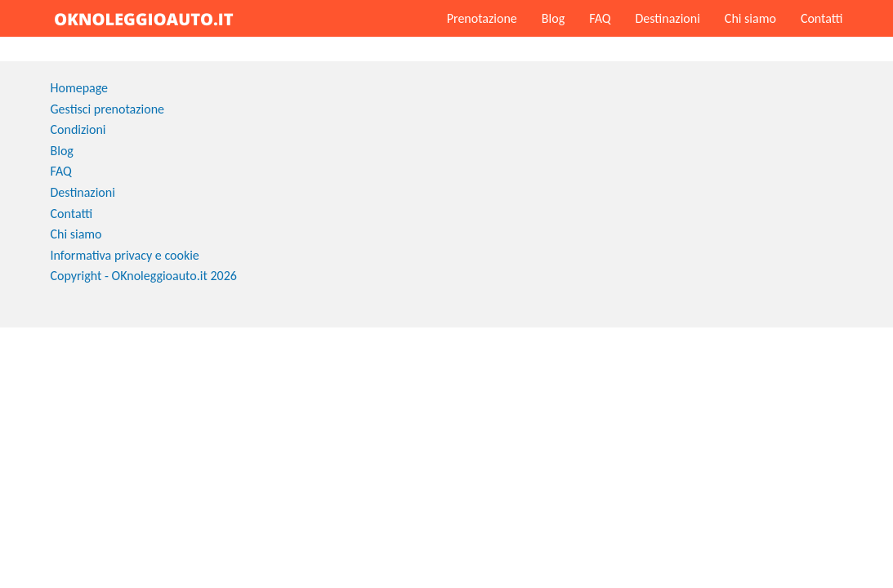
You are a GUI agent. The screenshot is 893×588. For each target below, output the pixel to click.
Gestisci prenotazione (108, 109)
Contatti (822, 18)
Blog (553, 18)
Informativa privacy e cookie (125, 255)
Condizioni (78, 129)
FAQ (600, 18)
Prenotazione (482, 18)
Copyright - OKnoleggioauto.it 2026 (144, 276)
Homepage (80, 88)
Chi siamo (750, 18)
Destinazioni (667, 18)
